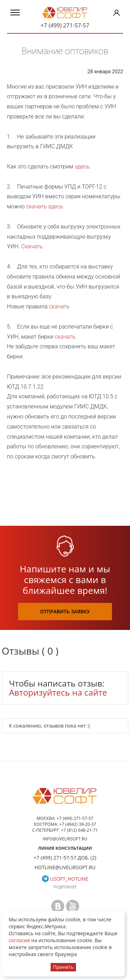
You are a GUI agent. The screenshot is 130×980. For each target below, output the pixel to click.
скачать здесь (44, 206)
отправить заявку (65, 611)
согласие (19, 940)
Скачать (32, 246)
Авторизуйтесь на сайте (58, 692)
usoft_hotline (65, 879)
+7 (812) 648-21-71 (79, 830)
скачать (59, 306)
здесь (82, 167)
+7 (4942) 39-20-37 (78, 824)
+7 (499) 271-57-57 (65, 25)
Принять (63, 967)
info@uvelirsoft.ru (65, 839)
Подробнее (65, 887)
